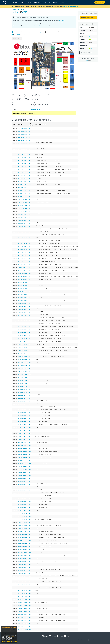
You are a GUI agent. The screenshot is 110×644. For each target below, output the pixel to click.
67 (30, 324)
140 (30, 540)
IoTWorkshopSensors (51, 32)
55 (30, 288)
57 (30, 294)
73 (30, 342)
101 (30, 425)
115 (30, 466)
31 (30, 217)
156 (30, 588)
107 (30, 442)
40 (30, 244)
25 (30, 199)
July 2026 (62, 20)
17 (30, 176)
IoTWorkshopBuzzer (39, 32)
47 (30, 265)
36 (30, 232)
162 (30, 606)
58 (30, 297)
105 (30, 437)
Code (30, 2)
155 (30, 585)
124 (30, 493)
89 (30, 389)
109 (30, 448)
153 (30, 579)
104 (30, 434)
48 (30, 268)
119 (30, 478)
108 (30, 445)
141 (30, 543)
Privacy (86, 640)
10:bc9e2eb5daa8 (23, 276)
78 (30, 357)
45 (30, 259)
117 (30, 472)
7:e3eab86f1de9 (22, 220)
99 (30, 419)
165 (30, 615)
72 (30, 339)
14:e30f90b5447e (23, 205)
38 (30, 238)
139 (30, 537)
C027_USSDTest (63, 32)
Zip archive (44, 23)
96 (30, 410)
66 (30, 321)
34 (30, 226)
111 (30, 454)
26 (30, 202)
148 (30, 564)
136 (30, 529)
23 (30, 193)
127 (30, 502)
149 (30, 567)
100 (30, 422)
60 (30, 303)
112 (30, 457)
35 (30, 229)
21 (30, 187)
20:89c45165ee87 (36, 107)
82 (30, 368)
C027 (22, 9)
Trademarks (96, 640)
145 (30, 555)
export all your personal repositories (32, 26)
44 (30, 256)
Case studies (47, 2)
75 (30, 348)
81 (30, 365)
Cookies (91, 640)
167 (30, 620)
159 (30, 597)
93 (30, 401)
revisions (71, 94)
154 (30, 582)
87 (30, 383)
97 (30, 413)
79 (30, 359)
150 (30, 570)
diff (61, 94)
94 (30, 404)
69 (30, 330)
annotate (65, 94)
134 (30, 523)
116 (30, 469)
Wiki (20, 38)
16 (30, 173)
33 (30, 223)
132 (30, 517)
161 (30, 603)
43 (30, 253)
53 (30, 282)
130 (30, 511)
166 (30, 617)
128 (30, 505)
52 (30, 279)
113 (30, 460)
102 (30, 428)
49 (30, 271)
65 (30, 318)
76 (30, 351)
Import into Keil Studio (87, 17)
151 (30, 573)
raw (58, 94)
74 (30, 345)
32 (30, 220)
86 (30, 380)
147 (30, 561)
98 (30, 416)
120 (30, 481)
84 (30, 374)
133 (30, 520)
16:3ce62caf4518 (23, 158)
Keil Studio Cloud (100, 2)
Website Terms (80, 640)
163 (30, 609)
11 (30, 158)
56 (30, 291)
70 (30, 333)
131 (30, 514)
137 (30, 531)
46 (30, 262)
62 (30, 309)
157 (30, 591)
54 (30, 285)
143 (30, 549)
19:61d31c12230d (36, 109)
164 (30, 612)
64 (30, 315)
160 (30, 600)
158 (30, 594)
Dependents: (16, 32)
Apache (86, 60)
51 (30, 276)
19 (30, 182)
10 (30, 155)
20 (30, 184)
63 (30, 312)
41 (30, 247)
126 (30, 499)
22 (30, 190)
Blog (62, 2)
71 (30, 336)
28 (30, 208)
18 (30, 179)
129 (30, 508)
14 (30, 167)
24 (30, 196)
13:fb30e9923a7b (23, 244)
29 (30, 211)
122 (30, 487)
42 (30, 250)
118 (30, 475)
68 (30, 327)
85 (30, 377)
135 (30, 526)
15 (30, 170)
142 (30, 546)
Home (14, 38)
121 (30, 484)
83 (30, 371)
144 (30, 552)
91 (30, 395)
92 (30, 398)
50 (30, 273)
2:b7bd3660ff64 (22, 128)
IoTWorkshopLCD (27, 32)
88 (30, 386)
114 (30, 463)
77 (30, 354)
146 (30, 558)
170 (30, 629)
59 (30, 300)
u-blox (15, 9)
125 (30, 496)
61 (30, 306)
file (75, 94)
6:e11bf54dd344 (22, 155)
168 (30, 623)
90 (30, 392)
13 (30, 164)
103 (30, 431)
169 (30, 626)
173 (91, 34)
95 (30, 407)
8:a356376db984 (23, 241)
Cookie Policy (11, 636)
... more (69, 32)
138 (30, 534)
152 (30, 576)
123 (30, 490)
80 (30, 362)
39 (30, 241)
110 (30, 451)
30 (30, 214)
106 (30, 440)
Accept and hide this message (9, 642)
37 (30, 235)
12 (30, 161)
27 (30, 205)
